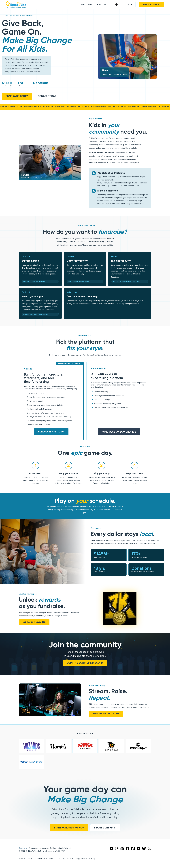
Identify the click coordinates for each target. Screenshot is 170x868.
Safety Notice (41, 859)
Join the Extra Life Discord (85, 663)
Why (83, 5)
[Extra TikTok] (133, 848)
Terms (30, 859)
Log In (129, 4)
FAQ (51, 859)
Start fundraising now (69, 828)
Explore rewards (34, 622)
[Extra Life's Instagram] (117, 848)
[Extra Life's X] (149, 848)
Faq (106, 5)
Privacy (22, 859)
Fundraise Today (152, 4)
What (91, 5)
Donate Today (47, 96)
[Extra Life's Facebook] (128, 848)
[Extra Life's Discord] (122, 848)
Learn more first (105, 828)
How (99, 5)
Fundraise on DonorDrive (119, 432)
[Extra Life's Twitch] (138, 848)
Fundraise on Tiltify (51, 432)
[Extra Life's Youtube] (111, 848)
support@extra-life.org (86, 859)
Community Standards (65, 859)
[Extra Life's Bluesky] (144, 848)
